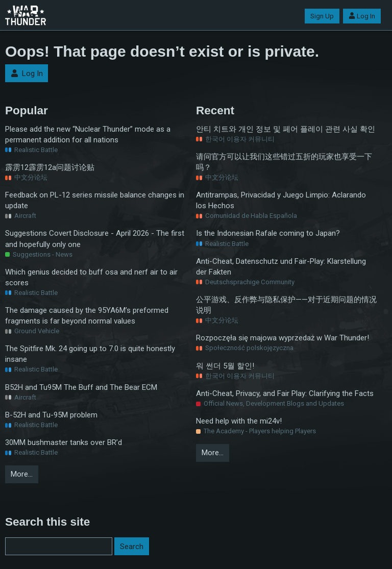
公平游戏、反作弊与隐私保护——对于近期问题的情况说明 (286, 305)
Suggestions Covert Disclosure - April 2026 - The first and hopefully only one (95, 239)
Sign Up (322, 16)
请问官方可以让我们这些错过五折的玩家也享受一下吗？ (284, 162)
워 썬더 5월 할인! (225, 366)
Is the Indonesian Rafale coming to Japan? (268, 233)
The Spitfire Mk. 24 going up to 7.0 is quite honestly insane (90, 354)
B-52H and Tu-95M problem (51, 415)
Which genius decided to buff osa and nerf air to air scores (91, 277)
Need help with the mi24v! (239, 421)
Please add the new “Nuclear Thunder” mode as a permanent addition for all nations (88, 134)
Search (132, 547)
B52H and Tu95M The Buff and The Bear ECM (81, 387)
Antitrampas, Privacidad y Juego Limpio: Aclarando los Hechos (281, 200)
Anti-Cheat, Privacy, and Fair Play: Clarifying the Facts (285, 393)
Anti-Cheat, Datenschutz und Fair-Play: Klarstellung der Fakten (281, 267)
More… (22, 474)
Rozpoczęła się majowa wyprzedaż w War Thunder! (283, 338)
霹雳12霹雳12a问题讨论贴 (50, 167)
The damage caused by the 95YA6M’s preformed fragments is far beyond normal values (87, 316)
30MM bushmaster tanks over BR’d (64, 442)
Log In (362, 16)
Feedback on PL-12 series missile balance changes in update (95, 200)
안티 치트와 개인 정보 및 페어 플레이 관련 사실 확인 (286, 129)
